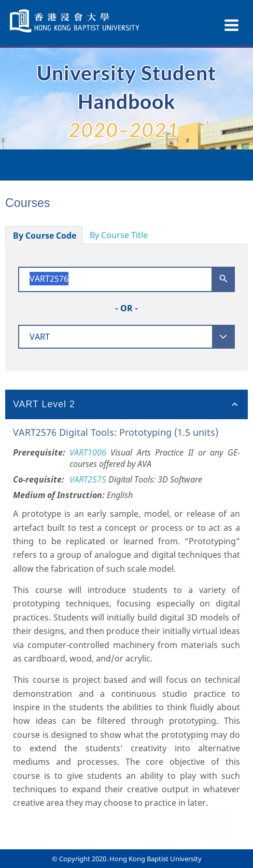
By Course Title (119, 235)
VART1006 (88, 452)
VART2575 (88, 479)
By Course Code (45, 236)
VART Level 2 (44, 404)
